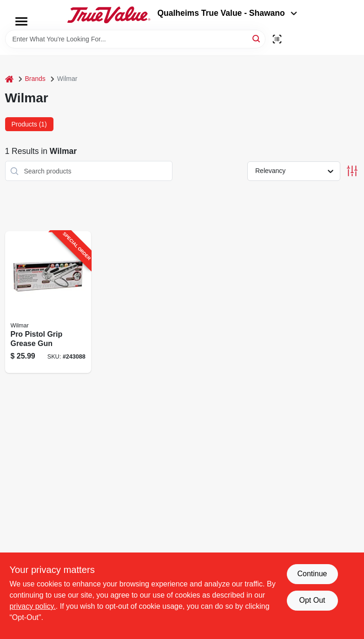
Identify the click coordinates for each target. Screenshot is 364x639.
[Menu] (21, 21)
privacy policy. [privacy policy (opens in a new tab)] (33, 606)
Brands (35, 79)
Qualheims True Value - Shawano (227, 13)
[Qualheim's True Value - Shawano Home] (109, 15)
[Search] (257, 38)
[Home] (9, 79)
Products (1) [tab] (29, 124)
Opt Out (312, 600)
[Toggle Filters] (352, 171)
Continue (312, 574)
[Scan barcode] (277, 39)
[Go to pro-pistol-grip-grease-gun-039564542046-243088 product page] (48, 302)
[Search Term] (135, 39)
